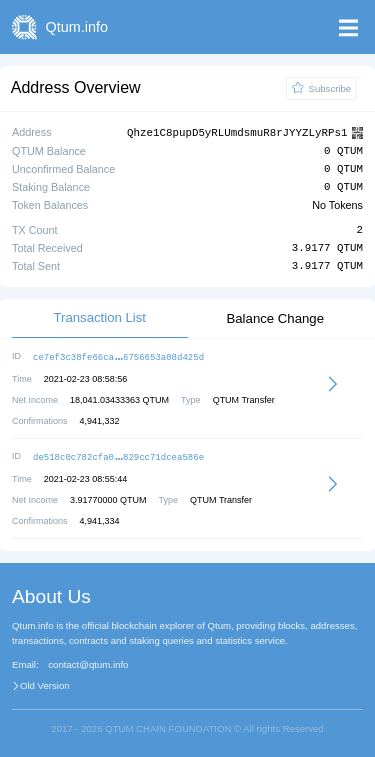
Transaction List (99, 316)
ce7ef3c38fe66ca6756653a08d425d (118, 355)
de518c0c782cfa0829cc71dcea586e (118, 454)
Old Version (45, 683)
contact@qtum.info (88, 662)
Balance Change (275, 317)
